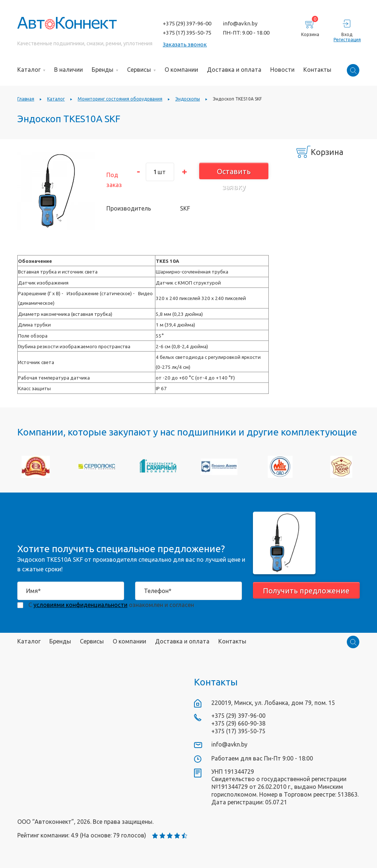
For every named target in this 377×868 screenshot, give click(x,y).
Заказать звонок (185, 44)
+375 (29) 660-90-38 (238, 723)
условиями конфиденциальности (80, 605)
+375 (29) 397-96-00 (187, 23)
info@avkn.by (240, 23)
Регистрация (347, 40)
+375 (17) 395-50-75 (187, 33)
